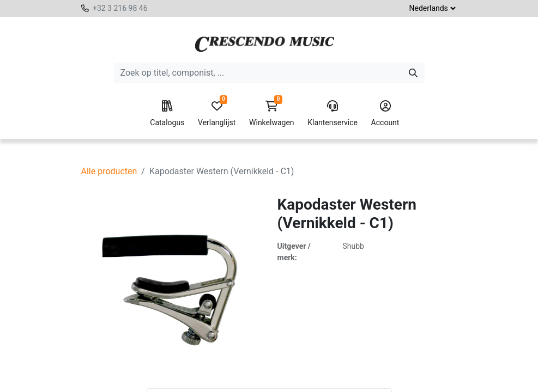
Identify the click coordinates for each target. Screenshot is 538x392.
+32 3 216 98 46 (120, 8)
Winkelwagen (272, 114)
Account (385, 114)
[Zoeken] (413, 73)
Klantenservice (333, 114)
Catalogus (167, 114)
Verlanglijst (217, 114)
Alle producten (109, 171)
